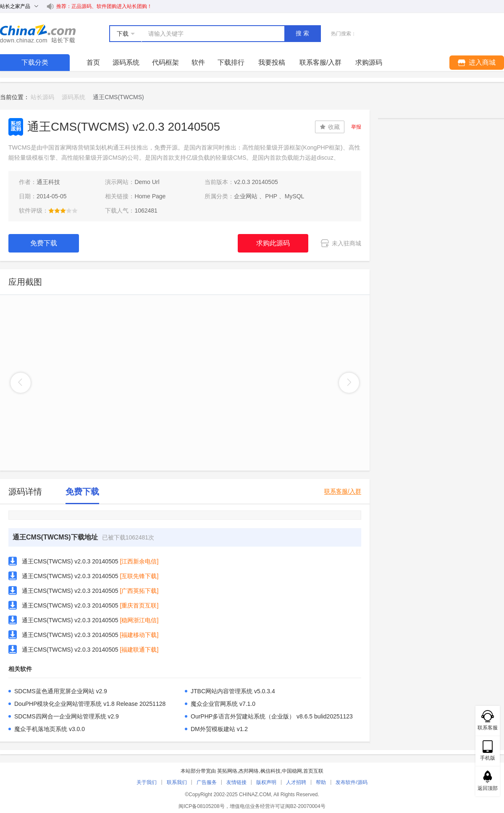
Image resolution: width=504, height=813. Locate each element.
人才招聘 (296, 782)
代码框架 (165, 62)
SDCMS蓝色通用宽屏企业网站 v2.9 (61, 691)
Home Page (150, 196)
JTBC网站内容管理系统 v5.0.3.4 (233, 691)
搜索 (303, 33)
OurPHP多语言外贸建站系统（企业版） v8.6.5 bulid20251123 (272, 716)
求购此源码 (273, 243)
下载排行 (231, 62)
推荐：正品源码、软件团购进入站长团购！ (104, 6)
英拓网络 (227, 771)
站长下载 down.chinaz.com (38, 34)
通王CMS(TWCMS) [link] (118, 97)
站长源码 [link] (42, 97)
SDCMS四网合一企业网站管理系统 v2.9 (67, 716)
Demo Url (147, 182)
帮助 (321, 782)
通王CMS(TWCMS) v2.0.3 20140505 (70, 561)
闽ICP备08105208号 (201, 806)
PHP (271, 196)
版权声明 (266, 782)
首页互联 (313, 771)
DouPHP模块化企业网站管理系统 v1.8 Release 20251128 (90, 704)
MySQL (295, 196)
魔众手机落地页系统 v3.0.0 (50, 729)
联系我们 (177, 782)
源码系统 (126, 62)
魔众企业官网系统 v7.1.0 (223, 704)
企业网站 (246, 196)
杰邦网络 (249, 771)
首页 (93, 62)
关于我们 (147, 782)
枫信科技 (270, 771)
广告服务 (207, 782)
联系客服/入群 (343, 491)
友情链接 (236, 782)
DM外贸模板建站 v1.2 (219, 729)
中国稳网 (292, 771)
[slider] (63, 210)
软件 (198, 62)
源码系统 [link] (73, 97)
